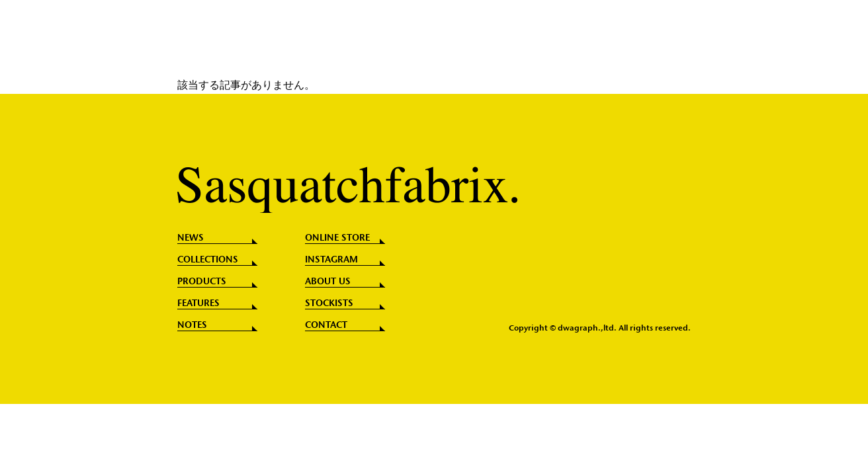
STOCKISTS (329, 303)
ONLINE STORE (337, 238)
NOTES (192, 325)
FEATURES (198, 303)
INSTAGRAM (331, 260)
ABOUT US (328, 282)
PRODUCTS (202, 282)
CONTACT (326, 325)
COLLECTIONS (208, 260)
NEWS (191, 238)
